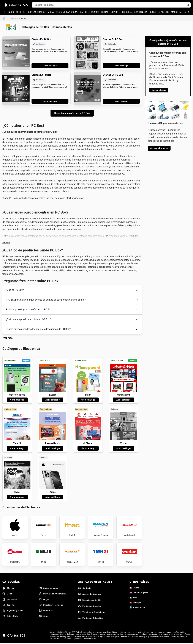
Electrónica (92, 12)
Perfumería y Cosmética (69, 12)
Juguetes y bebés (159, 12)
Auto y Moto (10, 616)
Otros (44, 616)
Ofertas (21, 12)
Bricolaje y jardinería (135, 12)
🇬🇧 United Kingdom (139, 593)
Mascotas (177, 12)
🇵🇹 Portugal (135, 603)
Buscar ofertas (159, 90)
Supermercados (36, 12)
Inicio (11, 12)
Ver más (6, 242)
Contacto (85, 588)
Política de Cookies (89, 606)
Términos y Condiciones (92, 612)
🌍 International (137, 607)
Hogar (105, 12)
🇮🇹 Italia (134, 598)
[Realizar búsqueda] (188, 5)
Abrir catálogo (50, 66)
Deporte (115, 12)
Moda (51, 12)
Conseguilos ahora (159, 148)
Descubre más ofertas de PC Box (72, 113)
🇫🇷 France (134, 588)
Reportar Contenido (90, 600)
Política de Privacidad (91, 618)
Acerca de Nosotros (90, 594)
